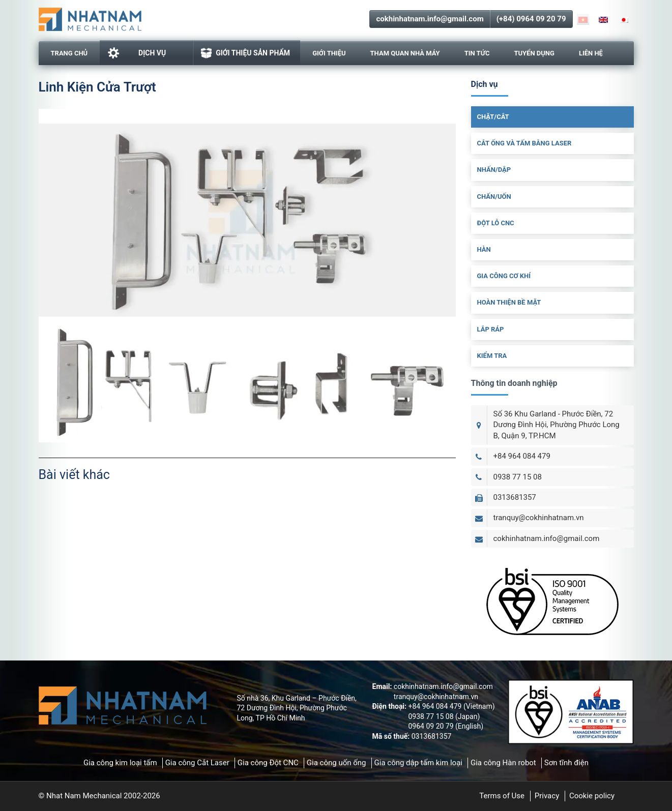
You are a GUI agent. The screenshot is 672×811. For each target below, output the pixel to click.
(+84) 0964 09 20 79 (531, 19)
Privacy (547, 796)
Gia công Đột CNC (268, 763)
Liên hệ (591, 53)
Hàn (484, 249)
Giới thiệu (329, 53)
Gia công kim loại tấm (120, 763)
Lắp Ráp (491, 329)
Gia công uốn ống (337, 763)
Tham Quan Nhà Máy (405, 53)
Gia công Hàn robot (503, 763)
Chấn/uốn (494, 197)
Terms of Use (502, 796)
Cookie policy (592, 796)
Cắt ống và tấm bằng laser (524, 143)
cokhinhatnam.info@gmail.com (430, 19)
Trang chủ (69, 53)
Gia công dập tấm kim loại (418, 763)
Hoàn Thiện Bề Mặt (509, 302)
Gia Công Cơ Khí (504, 276)
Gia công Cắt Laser (197, 763)
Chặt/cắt (493, 117)
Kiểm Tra (492, 356)
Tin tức (477, 53)
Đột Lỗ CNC (496, 223)
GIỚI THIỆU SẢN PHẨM (245, 53)
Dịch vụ (137, 53)
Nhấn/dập (494, 170)
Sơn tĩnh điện (566, 763)
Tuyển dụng (534, 53)
